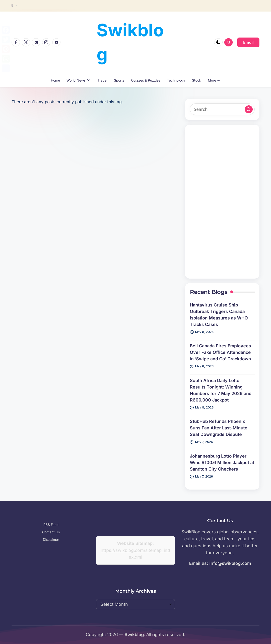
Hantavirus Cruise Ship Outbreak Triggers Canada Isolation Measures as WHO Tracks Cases (219, 315)
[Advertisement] (222, 202)
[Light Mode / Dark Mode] (218, 42)
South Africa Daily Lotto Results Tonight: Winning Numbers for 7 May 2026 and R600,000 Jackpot (221, 390)
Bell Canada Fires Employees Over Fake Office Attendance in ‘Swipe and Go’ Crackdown (220, 352)
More (214, 80)
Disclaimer (51, 539)
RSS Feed (51, 525)
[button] (248, 42)
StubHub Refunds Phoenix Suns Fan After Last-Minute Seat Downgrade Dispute (219, 428)
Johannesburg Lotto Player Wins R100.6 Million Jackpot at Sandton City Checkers (222, 462)
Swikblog (130, 42)
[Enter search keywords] (222, 109)
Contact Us (51, 532)
